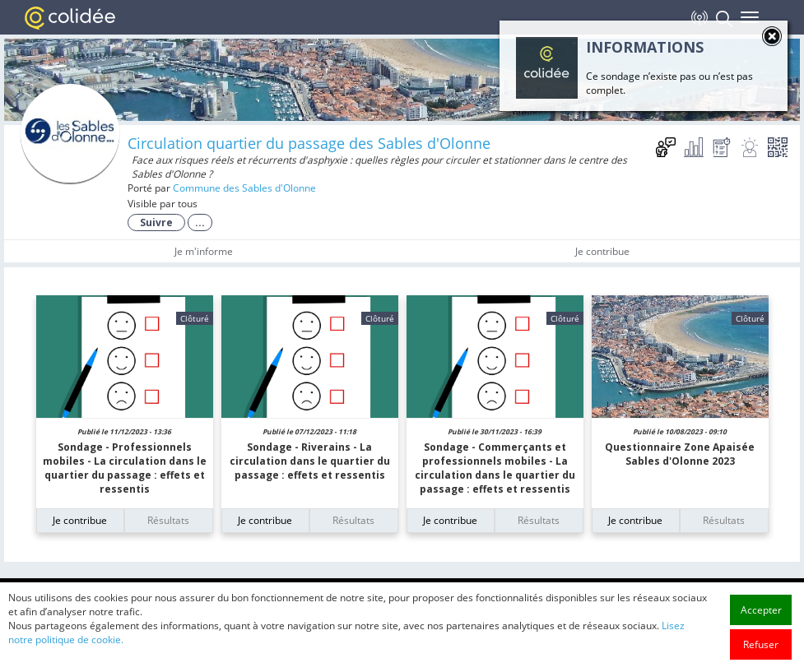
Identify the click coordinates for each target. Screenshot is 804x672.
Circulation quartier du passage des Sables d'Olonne (309, 143)
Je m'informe (204, 251)
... (200, 222)
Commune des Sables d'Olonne (244, 188)
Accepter (761, 632)
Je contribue (602, 251)
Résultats (168, 520)
